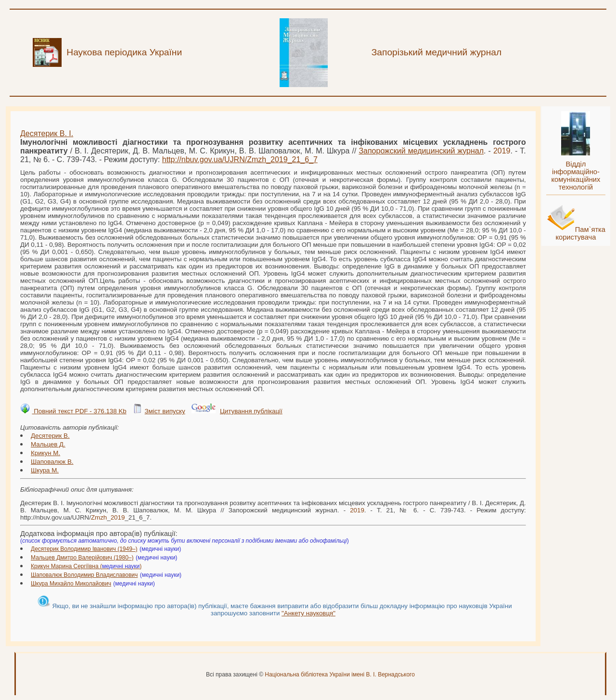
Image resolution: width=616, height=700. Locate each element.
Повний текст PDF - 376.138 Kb (79, 411)
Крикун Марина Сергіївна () (86, 566)
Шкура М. (45, 470)
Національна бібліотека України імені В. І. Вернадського (340, 675)
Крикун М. (45, 453)
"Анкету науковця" (308, 613)
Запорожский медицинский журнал (421, 151)
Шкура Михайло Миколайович (71, 584)
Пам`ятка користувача (580, 233)
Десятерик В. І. (47, 134)
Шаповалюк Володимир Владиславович (84, 575)
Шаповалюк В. (52, 462)
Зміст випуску (165, 411)
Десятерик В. (50, 436)
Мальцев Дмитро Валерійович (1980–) (82, 558)
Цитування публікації (251, 411)
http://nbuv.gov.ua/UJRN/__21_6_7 (240, 159)
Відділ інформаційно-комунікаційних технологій (576, 176)
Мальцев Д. (48, 444)
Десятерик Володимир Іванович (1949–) (84, 549)
